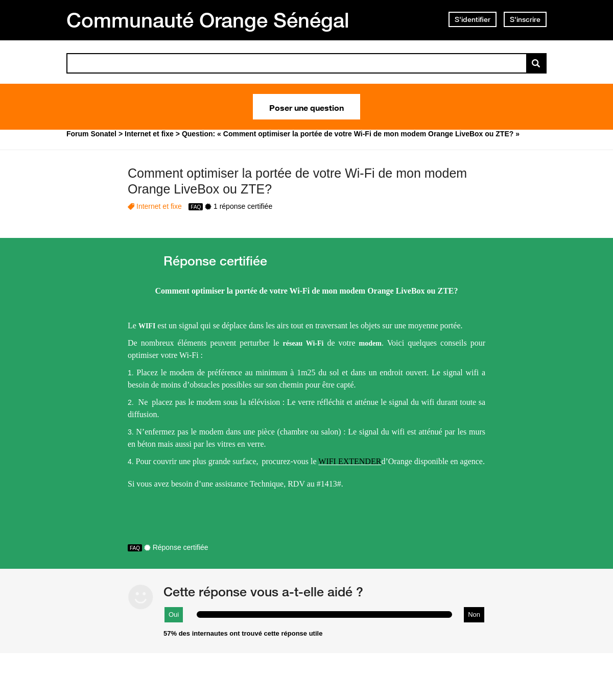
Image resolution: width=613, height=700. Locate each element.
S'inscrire (525, 19)
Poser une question (306, 107)
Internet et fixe (159, 206)
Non (474, 614)
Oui (174, 614)
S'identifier (473, 19)
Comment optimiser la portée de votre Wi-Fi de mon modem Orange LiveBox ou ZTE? (297, 181)
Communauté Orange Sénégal (208, 20)
